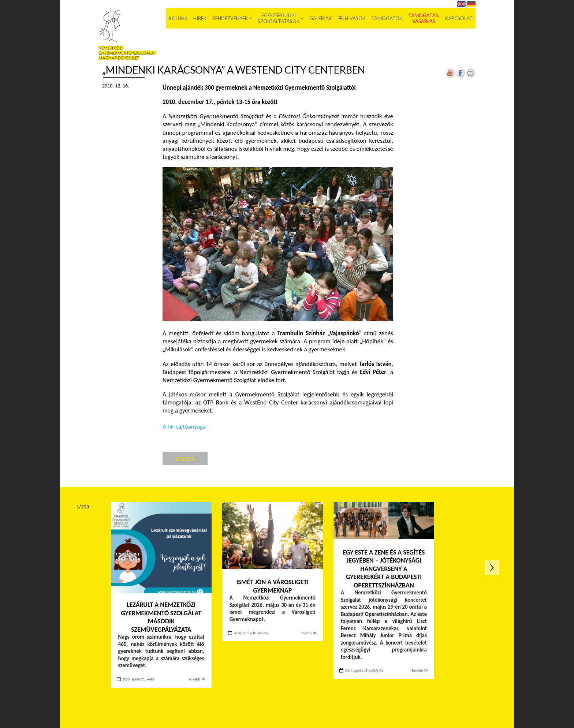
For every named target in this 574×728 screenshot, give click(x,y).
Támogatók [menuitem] (387, 18)
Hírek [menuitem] (200, 18)
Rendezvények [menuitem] (230, 18)
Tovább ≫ (197, 679)
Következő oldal (492, 568)
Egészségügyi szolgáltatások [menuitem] (279, 18)
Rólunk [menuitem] (178, 18)
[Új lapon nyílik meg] (460, 76)
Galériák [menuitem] (320, 18)
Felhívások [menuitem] (351, 18)
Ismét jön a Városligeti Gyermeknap (273, 586)
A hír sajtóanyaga (184, 427)
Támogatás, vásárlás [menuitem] (424, 18)
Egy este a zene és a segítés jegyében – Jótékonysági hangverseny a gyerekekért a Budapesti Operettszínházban (384, 569)
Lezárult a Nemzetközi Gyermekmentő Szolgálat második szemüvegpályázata (161, 617)
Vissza (185, 459)
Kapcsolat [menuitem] (459, 18)
